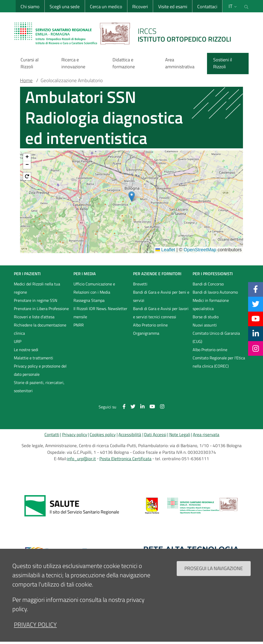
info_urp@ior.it (81, 459)
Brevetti (140, 284)
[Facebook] (256, 289)
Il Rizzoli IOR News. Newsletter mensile (100, 313)
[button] (132, 196)
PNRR (79, 325)
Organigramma (146, 333)
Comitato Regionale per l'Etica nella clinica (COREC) (219, 362)
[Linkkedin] (256, 333)
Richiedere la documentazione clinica (40, 329)
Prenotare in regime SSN (36, 300)
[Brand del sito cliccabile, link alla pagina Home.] (126, 33)
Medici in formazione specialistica (211, 304)
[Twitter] (256, 304)
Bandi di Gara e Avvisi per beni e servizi (161, 296)
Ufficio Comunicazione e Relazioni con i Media (94, 288)
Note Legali (180, 435)
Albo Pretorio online (150, 325)
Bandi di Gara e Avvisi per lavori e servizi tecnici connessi (161, 313)
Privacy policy (75, 435)
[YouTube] (256, 319)
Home (26, 80)
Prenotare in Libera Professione (41, 309)
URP (18, 341)
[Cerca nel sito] (246, 6)
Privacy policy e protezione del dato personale (40, 370)
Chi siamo (30, 7)
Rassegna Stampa (89, 300)
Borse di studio (206, 317)
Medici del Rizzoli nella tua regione (37, 288)
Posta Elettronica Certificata (125, 459)
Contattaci (207, 7)
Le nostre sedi (26, 350)
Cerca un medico (106, 7)
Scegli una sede (64, 7)
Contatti (52, 435)
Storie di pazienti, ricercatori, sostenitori (39, 387)
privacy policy (35, 624)
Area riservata (206, 435)
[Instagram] (256, 348)
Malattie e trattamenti (34, 358)
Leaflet (165, 250)
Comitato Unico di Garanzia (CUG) (216, 337)
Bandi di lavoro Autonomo (215, 292)
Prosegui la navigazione (214, 568)
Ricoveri (140, 7)
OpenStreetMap (200, 250)
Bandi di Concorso (208, 284)
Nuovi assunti (205, 325)
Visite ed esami (172, 7)
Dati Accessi (155, 435)
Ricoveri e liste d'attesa (34, 317)
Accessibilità (130, 435)
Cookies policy (103, 435)
